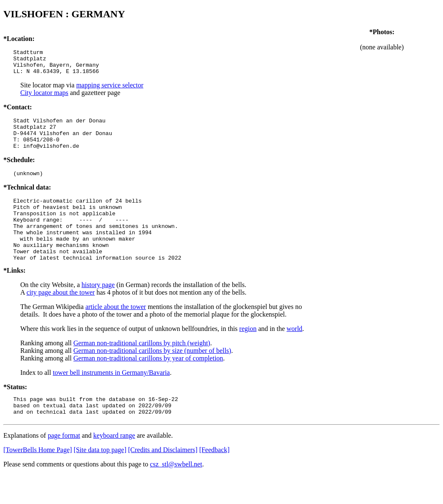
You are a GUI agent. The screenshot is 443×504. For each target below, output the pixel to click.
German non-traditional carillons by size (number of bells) (152, 376)
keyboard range (114, 465)
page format (64, 465)
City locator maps (44, 98)
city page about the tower (61, 318)
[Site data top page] (100, 479)
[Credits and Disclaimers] (163, 479)
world (295, 354)
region (248, 354)
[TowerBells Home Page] (38, 479)
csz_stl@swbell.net (176, 493)
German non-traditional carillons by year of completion (148, 383)
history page (98, 310)
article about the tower (116, 332)
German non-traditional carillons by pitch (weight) (142, 368)
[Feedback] (215, 479)
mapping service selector (110, 90)
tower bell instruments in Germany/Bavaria (111, 398)
